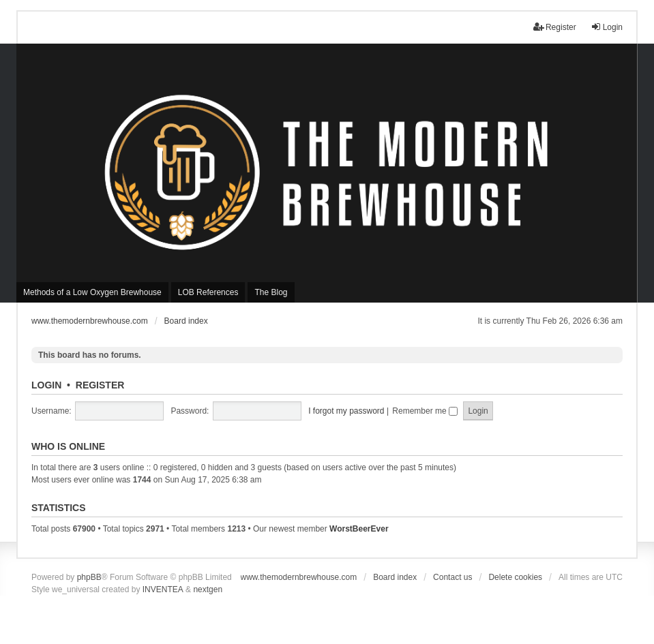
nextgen (208, 589)
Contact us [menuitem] (452, 577)
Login (46, 385)
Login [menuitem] (607, 27)
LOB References (208, 292)
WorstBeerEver (359, 529)
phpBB (89, 577)
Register (100, 385)
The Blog (271, 292)
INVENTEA (163, 589)
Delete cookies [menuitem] (515, 577)
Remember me (425, 411)
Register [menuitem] (555, 27)
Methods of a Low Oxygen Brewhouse (92, 292)
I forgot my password (346, 411)
